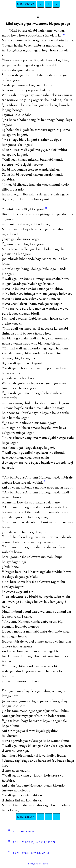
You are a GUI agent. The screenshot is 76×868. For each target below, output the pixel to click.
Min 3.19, (27, 853)
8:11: (16, 842)
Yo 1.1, (37, 853)
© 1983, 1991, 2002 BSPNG (38, 864)
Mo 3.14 (46, 853)
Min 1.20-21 (27, 831)
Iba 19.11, (40, 842)
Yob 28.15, (28, 842)
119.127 (51, 842)
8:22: (16, 853)
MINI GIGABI (26, 4)
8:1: (15, 831)
